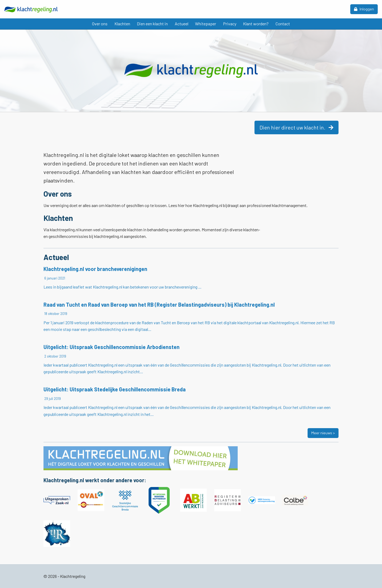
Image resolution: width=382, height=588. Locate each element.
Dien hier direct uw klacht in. (297, 127)
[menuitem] (100, 24)
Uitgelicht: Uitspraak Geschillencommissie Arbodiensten (112, 347)
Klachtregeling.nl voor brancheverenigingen (95, 269)
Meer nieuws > (323, 433)
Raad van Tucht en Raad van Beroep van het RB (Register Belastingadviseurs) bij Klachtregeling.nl (159, 305)
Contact (283, 24)
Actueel (182, 24)
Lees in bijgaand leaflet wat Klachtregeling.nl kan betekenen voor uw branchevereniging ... (122, 287)
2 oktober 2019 (55, 356)
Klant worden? (256, 24)
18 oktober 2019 (55, 314)
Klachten (122, 24)
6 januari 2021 (54, 278)
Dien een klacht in (152, 24)
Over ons (100, 24)
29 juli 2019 (52, 399)
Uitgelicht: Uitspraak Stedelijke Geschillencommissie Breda (115, 389)
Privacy (230, 24)
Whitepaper (206, 24)
